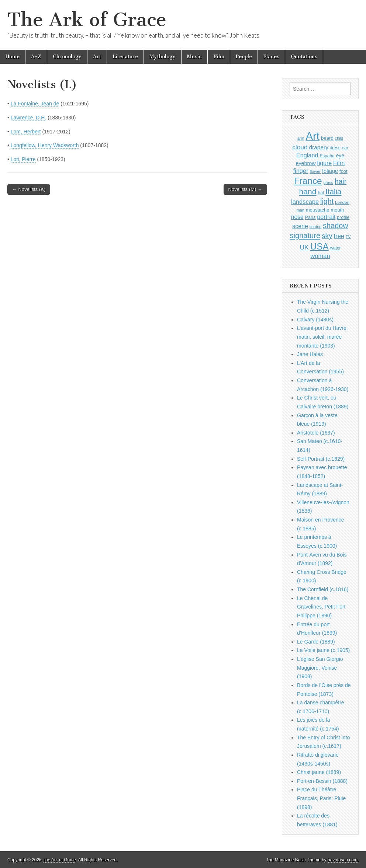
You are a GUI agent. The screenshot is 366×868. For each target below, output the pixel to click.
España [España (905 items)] (327, 156)
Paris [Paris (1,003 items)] (310, 217)
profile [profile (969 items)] (343, 217)
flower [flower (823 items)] (315, 171)
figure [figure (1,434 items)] (324, 163)
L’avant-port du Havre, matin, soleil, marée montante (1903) (322, 337)
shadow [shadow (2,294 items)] (336, 226)
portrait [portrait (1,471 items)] (326, 217)
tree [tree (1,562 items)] (339, 236)
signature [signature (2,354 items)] (305, 236)
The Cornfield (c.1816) (323, 589)
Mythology (163, 57)
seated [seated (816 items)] (316, 227)
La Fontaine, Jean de (35, 104)
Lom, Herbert (26, 132)
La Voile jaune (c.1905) (323, 650)
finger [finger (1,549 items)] (301, 171)
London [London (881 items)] (342, 202)
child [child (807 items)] (339, 138)
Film (219, 57)
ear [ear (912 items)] (345, 148)
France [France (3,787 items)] (308, 181)
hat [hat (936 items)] (321, 193)
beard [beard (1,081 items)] (327, 138)
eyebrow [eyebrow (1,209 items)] (306, 163)
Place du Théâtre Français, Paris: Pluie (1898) (321, 798)
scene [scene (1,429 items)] (300, 226)
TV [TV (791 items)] (348, 237)
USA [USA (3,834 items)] (320, 246)
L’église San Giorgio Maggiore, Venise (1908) (320, 668)
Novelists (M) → (245, 189)
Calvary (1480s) (315, 320)
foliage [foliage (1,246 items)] (330, 171)
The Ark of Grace (87, 20)
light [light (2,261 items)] (327, 201)
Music (194, 57)
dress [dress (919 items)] (335, 148)
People (244, 57)
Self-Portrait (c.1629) (321, 459)
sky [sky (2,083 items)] (327, 236)
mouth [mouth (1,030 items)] (338, 210)
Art (97, 57)
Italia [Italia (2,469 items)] (333, 191)
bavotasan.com (343, 860)
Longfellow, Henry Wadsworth (45, 145)
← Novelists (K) (29, 189)
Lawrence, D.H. (28, 118)
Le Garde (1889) (316, 642)
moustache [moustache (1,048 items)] (318, 210)
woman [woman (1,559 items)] (320, 256)
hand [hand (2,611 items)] (308, 191)
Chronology (67, 57)
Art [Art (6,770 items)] (313, 136)
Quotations (304, 57)
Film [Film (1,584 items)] (339, 163)
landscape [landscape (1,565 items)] (305, 202)
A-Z (36, 57)
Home (13, 57)
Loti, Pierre (23, 159)
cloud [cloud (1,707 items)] (300, 147)
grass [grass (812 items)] (328, 182)
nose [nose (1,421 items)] (297, 217)
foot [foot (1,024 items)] (343, 171)
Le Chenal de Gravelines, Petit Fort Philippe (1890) (321, 607)
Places (271, 57)
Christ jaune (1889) (319, 772)
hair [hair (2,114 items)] (341, 182)
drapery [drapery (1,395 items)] (318, 147)
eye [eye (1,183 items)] (340, 156)
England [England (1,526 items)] (307, 155)
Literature (125, 57)
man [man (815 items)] (301, 210)
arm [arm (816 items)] (301, 138)
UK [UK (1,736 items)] (304, 247)
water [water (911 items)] (336, 248)
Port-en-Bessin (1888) (322, 781)
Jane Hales (310, 354)
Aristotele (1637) (316, 433)
